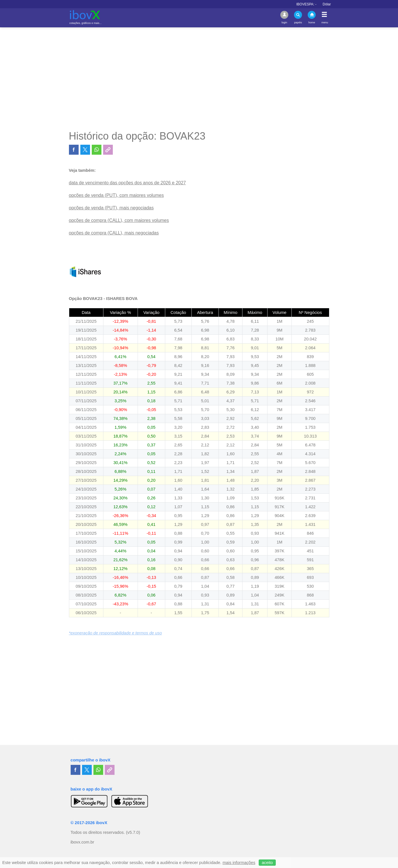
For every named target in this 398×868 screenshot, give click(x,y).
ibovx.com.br (82, 842)
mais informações (239, 863)
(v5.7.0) (133, 832)
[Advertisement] (199, 79)
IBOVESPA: (314, 4)
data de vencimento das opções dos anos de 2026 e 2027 (127, 183)
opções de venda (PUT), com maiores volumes (116, 195)
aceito (267, 863)
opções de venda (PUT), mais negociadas (111, 208)
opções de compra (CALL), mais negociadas (114, 233)
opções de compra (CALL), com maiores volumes (119, 220)
